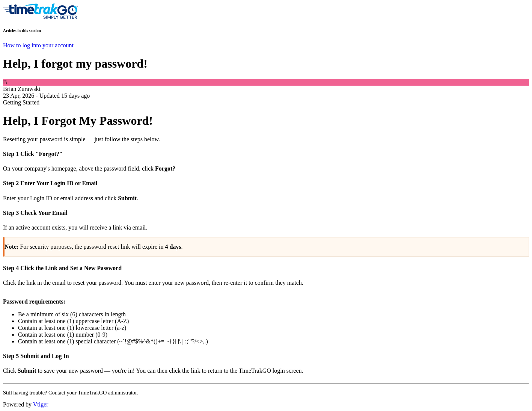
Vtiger (41, 404)
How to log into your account (38, 45)
